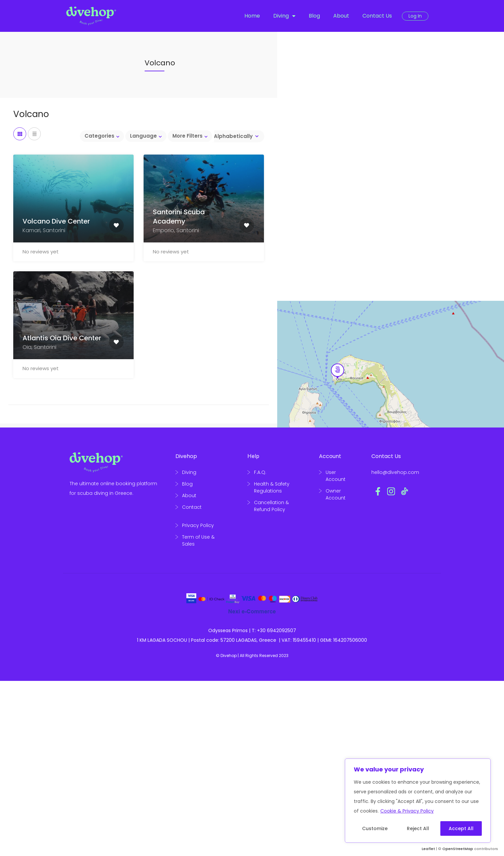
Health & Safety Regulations (272, 487)
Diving (284, 16)
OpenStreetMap (458, 849)
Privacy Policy (198, 525)
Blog (314, 16)
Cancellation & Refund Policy (271, 506)
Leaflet (428, 849)
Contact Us (377, 16)
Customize (375, 828)
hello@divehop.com (395, 472)
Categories (99, 136)
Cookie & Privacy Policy (407, 811)
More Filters (188, 136)
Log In (415, 16)
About (341, 16)
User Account (336, 476)
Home (252, 16)
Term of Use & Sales (198, 540)
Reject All (418, 828)
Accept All (461, 828)
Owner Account (336, 494)
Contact (192, 507)
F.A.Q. (260, 472)
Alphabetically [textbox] (233, 136)
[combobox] (236, 136)
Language (143, 136)
